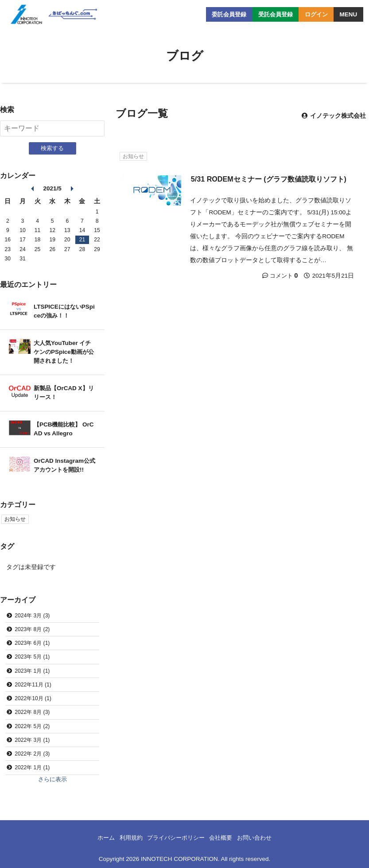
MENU (348, 14)
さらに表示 (52, 780)
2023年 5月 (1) (32, 657)
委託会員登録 (223, 14)
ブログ (185, 56)
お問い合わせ (259, 838)
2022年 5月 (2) (32, 727)
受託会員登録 (272, 14)
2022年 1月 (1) (32, 768)
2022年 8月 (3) (32, 713)
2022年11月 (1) (33, 685)
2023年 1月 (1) (32, 671)
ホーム (101, 838)
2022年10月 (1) (33, 699)
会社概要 (223, 838)
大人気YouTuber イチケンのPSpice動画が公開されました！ (64, 352)
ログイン (315, 14)
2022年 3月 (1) (32, 740)
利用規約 (127, 838)
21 (82, 240)
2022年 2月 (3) (32, 754)
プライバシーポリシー (175, 838)
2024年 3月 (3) (32, 616)
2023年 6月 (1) (32, 643)
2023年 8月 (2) (32, 629)
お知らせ (133, 156)
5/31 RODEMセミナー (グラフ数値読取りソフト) (269, 179)
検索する (52, 148)
